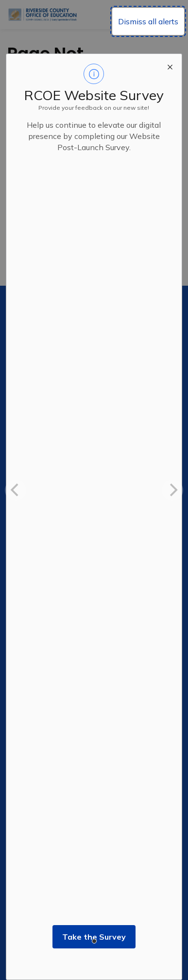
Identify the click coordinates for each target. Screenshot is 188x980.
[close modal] (170, 66)
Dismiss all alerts (148, 21)
